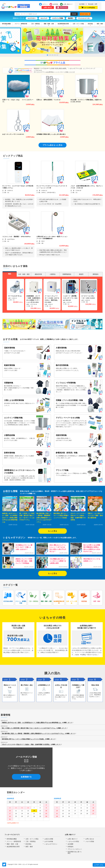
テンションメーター (84, 18)
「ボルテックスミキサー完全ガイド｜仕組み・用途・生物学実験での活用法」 (26, 744)
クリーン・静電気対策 (21, 24)
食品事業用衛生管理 (63, 24)
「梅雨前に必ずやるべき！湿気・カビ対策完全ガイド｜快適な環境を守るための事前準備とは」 (31, 723)
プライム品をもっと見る (53, 145)
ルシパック (44, 18)
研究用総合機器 (6, 24)
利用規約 (70, 847)
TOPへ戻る (99, 865)
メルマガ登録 (90, 841)
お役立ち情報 (49, 839)
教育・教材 (100, 24)
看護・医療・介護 (49, 24)
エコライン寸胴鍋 (58, 18)
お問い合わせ (48, 8)
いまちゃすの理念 (73, 841)
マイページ (63, 7)
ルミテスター (32, 18)
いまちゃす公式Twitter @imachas (4, 864)
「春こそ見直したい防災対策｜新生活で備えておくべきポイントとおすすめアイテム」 (29, 728)
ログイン (45, 4)
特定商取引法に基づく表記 (75, 852)
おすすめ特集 (49, 841)
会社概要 (70, 844)
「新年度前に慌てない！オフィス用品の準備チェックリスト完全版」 (23, 739)
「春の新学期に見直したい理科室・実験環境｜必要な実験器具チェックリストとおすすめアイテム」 (33, 734)
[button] (47, 55)
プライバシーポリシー (75, 849)
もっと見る (53, 531)
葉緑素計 (71, 18)
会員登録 (55, 4)
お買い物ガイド (67, 4)
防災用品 (90, 24)
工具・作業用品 (35, 24)
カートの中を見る (88, 7)
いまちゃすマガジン (51, 844)
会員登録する (26, 777)
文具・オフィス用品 (78, 24)
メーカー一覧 (85, 14)
